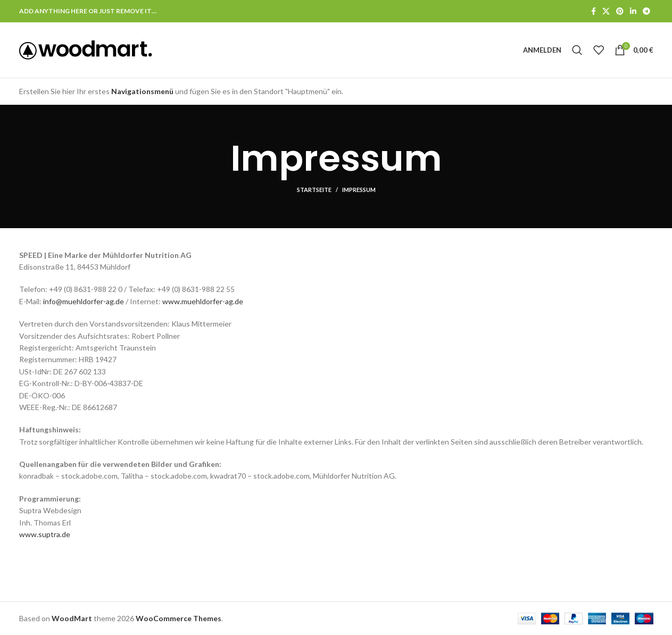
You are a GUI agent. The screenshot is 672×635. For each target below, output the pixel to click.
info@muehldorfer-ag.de (84, 301)
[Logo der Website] (86, 49)
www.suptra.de (45, 534)
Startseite (314, 190)
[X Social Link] (606, 11)
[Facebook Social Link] (594, 11)
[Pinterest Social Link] (620, 11)
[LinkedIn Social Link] (633, 11)
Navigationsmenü (142, 91)
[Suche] (577, 50)
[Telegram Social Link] (646, 11)
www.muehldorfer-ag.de (203, 301)
